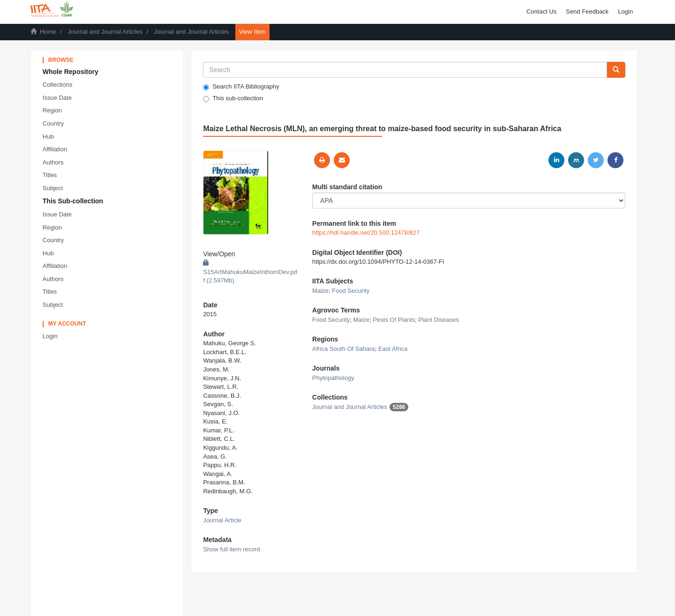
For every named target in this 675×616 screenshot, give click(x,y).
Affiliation (55, 149)
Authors (53, 162)
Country (53, 123)
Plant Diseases (439, 320)
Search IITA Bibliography (241, 87)
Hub (48, 137)
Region (52, 110)
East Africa (393, 349)
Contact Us (541, 11)
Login (50, 336)
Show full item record (231, 549)
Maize (320, 291)
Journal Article (222, 520)
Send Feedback (587, 11)
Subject (53, 188)
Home (48, 32)
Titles (50, 175)
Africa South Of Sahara (344, 349)
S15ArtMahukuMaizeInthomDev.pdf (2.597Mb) (250, 272)
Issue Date (57, 98)
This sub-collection (233, 98)
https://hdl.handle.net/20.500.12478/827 (366, 233)
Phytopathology (333, 378)
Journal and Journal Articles (105, 32)
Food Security (351, 291)
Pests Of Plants (394, 320)
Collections (58, 85)
